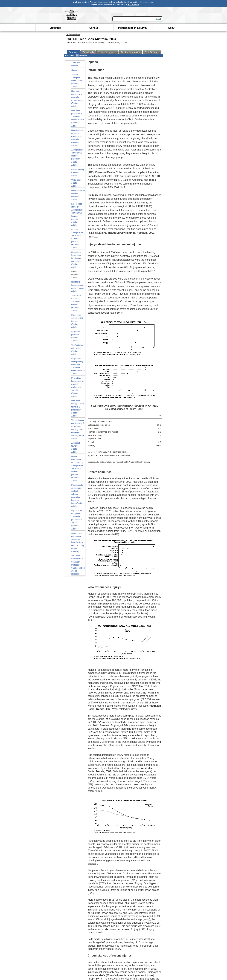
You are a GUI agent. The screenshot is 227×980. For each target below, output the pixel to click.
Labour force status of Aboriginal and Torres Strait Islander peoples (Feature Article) (77, 214)
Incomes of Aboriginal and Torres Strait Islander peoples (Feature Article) (77, 238)
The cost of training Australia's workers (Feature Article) (76, 303)
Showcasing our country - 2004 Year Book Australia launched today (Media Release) (78, 542)
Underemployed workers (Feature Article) (78, 195)
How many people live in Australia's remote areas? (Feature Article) (77, 99)
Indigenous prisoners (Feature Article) (76, 336)
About (172, 28)
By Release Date (73, 34)
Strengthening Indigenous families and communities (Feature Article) (77, 260)
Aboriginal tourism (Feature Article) (76, 448)
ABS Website (133, 4)
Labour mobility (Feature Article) (78, 172)
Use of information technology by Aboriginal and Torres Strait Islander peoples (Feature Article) (77, 468)
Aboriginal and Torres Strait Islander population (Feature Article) (77, 157)
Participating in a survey (133, 28)
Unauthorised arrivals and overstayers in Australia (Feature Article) (77, 138)
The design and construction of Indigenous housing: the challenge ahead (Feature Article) (78, 429)
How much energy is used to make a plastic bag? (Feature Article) (78, 408)
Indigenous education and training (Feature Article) (77, 321)
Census (94, 28)
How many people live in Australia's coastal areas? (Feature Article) (78, 118)
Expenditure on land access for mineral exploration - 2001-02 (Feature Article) (78, 387)
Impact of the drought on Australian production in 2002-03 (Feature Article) (77, 520)
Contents (75, 70)
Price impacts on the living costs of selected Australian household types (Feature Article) (77, 496)
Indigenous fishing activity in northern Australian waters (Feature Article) (78, 366)
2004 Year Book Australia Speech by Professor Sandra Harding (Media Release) (78, 565)
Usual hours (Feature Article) (76, 183)
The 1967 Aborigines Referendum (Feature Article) (77, 81)
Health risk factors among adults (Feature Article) (78, 286)
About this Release (76, 64)
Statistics (55, 28)
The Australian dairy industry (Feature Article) (77, 350)
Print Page (82, 55)
